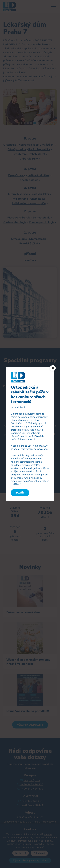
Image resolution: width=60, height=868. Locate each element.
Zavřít (20, 493)
